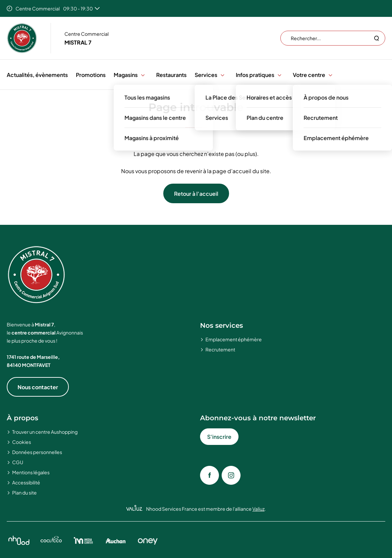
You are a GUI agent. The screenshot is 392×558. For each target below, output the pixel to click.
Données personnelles (37, 452)
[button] (143, 75)
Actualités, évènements (37, 75)
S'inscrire (219, 437)
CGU (18, 462)
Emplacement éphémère (234, 339)
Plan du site (24, 493)
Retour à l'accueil (196, 194)
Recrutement (220, 349)
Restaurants (171, 75)
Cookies (22, 442)
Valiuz (258, 509)
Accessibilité (26, 482)
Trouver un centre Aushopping (45, 432)
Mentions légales (31, 472)
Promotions (91, 75)
